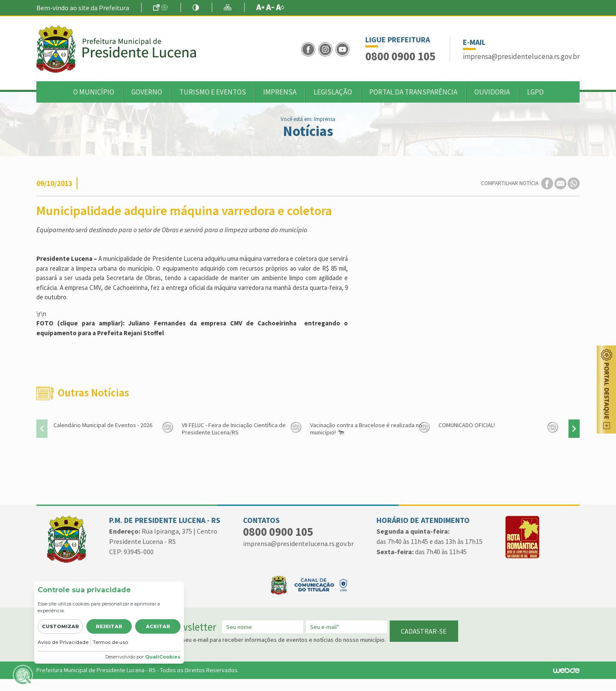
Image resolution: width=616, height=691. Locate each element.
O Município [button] (94, 92)
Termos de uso (110, 642)
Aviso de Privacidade (63, 642)
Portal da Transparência (413, 92)
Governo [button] (147, 92)
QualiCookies (163, 657)
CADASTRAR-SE (424, 631)
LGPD (535, 92)
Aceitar (158, 626)
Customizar (61, 626)
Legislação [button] (333, 92)
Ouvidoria (492, 92)
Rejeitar (109, 626)
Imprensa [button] (280, 92)
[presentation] (42, 429)
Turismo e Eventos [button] (213, 92)
